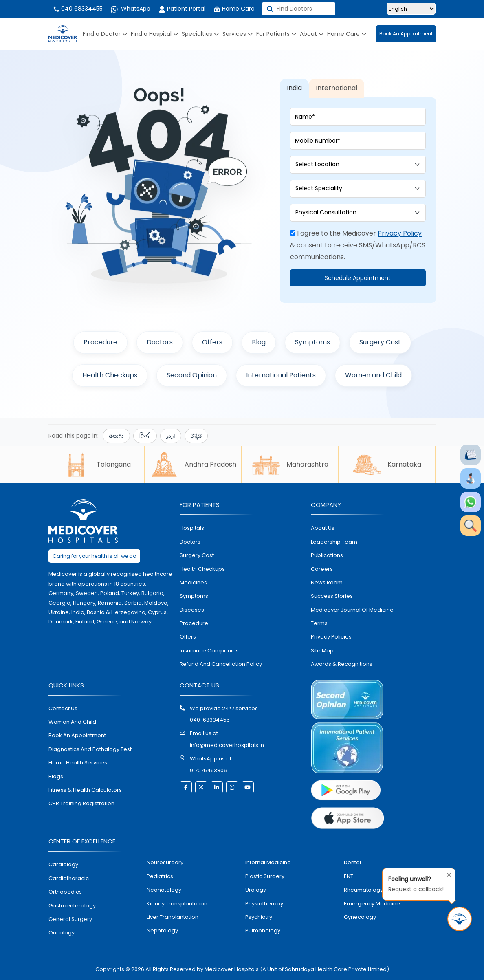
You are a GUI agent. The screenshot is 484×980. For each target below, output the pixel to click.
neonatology (164, 890)
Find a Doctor (105, 34)
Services (238, 34)
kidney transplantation (177, 904)
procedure (194, 623)
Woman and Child (72, 722)
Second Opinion (192, 375)
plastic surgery (265, 876)
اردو (171, 436)
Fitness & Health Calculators (85, 790)
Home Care (234, 9)
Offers (212, 342)
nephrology (162, 930)
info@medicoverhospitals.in (227, 745)
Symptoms (312, 342)
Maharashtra (290, 465)
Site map (322, 651)
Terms (319, 623)
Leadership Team (334, 542)
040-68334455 (210, 720)
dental (352, 862)
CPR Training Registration (81, 803)
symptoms (194, 596)
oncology (62, 933)
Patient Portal (182, 9)
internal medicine (268, 862)
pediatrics (160, 876)
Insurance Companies (209, 651)
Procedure (100, 342)
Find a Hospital (154, 34)
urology (256, 890)
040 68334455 (78, 9)
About (312, 34)
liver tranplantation (173, 917)
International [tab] (337, 88)
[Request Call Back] (460, 919)
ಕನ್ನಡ (196, 436)
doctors (190, 542)
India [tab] (294, 88)
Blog (259, 342)
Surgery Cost (380, 342)
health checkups (202, 569)
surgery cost (197, 555)
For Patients (276, 34)
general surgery (70, 919)
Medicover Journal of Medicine (352, 610)
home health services (78, 763)
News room (327, 582)
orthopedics (65, 892)
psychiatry (259, 917)
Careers (322, 569)
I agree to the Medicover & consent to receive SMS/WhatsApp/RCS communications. (358, 245)
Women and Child (373, 375)
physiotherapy (264, 904)
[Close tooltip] (447, 873)
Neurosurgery (165, 862)
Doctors (160, 342)
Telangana (96, 465)
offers (188, 637)
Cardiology (63, 864)
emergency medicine (372, 904)
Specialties (200, 34)
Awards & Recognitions (342, 664)
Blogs (56, 776)
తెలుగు (116, 436)
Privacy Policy (400, 233)
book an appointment (77, 735)
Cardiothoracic (69, 878)
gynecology (360, 917)
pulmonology (263, 930)
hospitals (192, 528)
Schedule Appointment (358, 278)
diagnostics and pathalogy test (90, 749)
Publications (327, 555)
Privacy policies (331, 637)
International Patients (281, 375)
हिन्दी (145, 436)
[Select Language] (411, 9)
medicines (193, 582)
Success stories (332, 596)
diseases (192, 610)
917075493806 (208, 770)
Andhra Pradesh (193, 465)
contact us (63, 708)
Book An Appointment (406, 34)
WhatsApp (131, 9)
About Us (323, 528)
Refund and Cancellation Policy (221, 664)
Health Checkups (110, 375)
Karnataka (387, 465)
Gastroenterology (72, 906)
